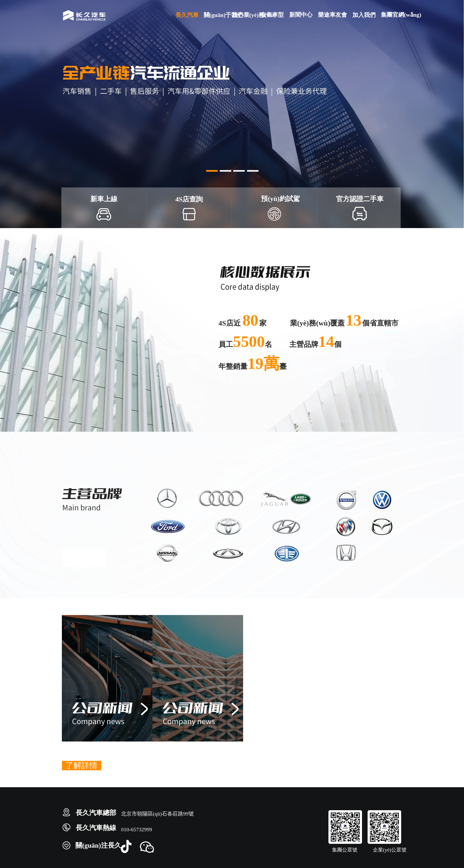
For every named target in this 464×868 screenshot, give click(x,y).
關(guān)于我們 (215, 15)
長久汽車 (187, 15)
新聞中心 (301, 15)
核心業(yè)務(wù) (243, 15)
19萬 (263, 363)
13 (354, 320)
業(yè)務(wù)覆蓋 (317, 323)
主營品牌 (304, 344)
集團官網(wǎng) (392, 15)
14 (326, 341)
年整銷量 (233, 366)
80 (250, 320)
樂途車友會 (332, 15)
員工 (226, 344)
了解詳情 (81, 765)
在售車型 (272, 15)
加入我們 (364, 15)
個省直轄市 (380, 323)
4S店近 (230, 323)
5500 (249, 341)
